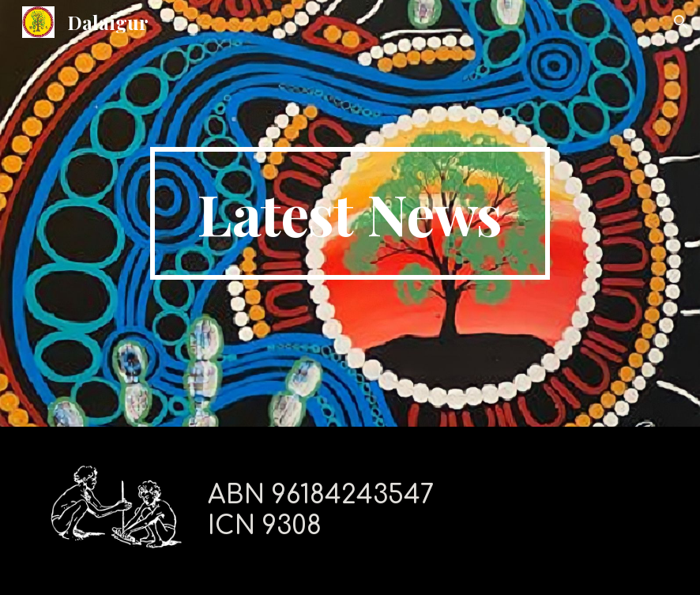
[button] (681, 22)
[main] (350, 213)
